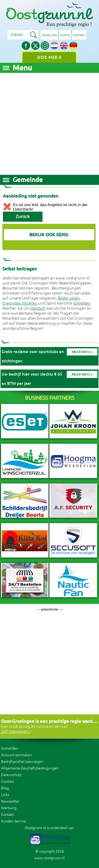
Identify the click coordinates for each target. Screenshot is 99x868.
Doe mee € (49, 57)
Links (5, 795)
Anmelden (49, 35)
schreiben (82, 303)
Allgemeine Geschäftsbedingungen (30, 768)
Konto (65, 35)
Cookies (8, 782)
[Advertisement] (49, 123)
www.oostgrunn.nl (49, 858)
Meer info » (82, 352)
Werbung (9, 808)
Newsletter (10, 801)
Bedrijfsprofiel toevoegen (22, 762)
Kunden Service (14, 821)
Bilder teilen (69, 298)
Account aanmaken (16, 755)
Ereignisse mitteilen (20, 303)
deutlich (38, 308)
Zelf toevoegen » (16, 732)
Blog (5, 788)
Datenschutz (11, 775)
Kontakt (79, 35)
